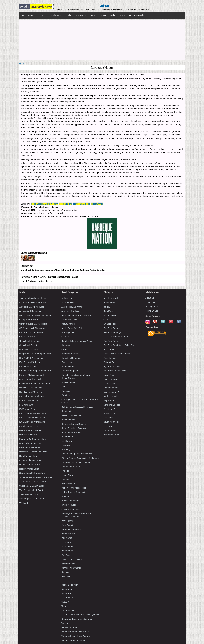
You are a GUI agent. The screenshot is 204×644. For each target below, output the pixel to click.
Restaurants (97, 204)
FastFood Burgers (112, 328)
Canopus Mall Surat (29, 319)
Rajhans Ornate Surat (29, 464)
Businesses (56, 15)
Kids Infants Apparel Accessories (77, 454)
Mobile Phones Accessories (74, 492)
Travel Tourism (68, 610)
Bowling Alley (68, 332)
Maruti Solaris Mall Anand (31, 430)
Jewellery (66, 449)
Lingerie (65, 471)
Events (93, 15)
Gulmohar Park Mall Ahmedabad (35, 384)
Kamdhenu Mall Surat (29, 426)
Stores (122, 15)
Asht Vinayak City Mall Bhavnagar (35, 315)
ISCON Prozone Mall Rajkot (32, 418)
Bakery (107, 307)
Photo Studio (67, 546)
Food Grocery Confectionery (44, 204)
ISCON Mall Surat (28, 409)
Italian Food (109, 375)
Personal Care (68, 534)
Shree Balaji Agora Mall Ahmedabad (36, 477)
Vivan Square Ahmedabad (32, 499)
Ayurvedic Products (70, 311)
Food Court (109, 349)
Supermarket (67, 598)
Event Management (70, 371)
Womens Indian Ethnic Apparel (76, 636)
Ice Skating (67, 441)
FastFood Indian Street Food (117, 337)
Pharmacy (66, 542)
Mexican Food (110, 396)
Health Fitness (68, 420)
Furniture (66, 395)
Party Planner (68, 521)
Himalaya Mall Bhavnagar (31, 388)
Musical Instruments (71, 501)
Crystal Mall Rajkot (28, 345)
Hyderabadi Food (111, 366)
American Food (111, 298)
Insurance (66, 445)
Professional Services (71, 559)
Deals (68, 15)
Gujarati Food (110, 362)
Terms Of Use (152, 311)
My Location (28, 15)
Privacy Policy (152, 306)
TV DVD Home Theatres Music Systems (80, 615)
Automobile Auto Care (72, 307)
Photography (67, 551)
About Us (150, 298)
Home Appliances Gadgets (74, 424)
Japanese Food (111, 379)
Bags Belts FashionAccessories (76, 315)
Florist (64, 387)
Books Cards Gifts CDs (72, 328)
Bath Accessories (69, 319)
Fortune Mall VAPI (28, 366)
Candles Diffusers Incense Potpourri (78, 341)
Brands (43, 15)
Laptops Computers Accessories (76, 462)
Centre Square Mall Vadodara (33, 324)
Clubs (64, 349)
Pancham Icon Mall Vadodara (33, 452)
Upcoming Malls (137, 15)
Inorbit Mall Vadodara (29, 401)
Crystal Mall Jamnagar (30, 341)
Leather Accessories (71, 467)
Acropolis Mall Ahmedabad (32, 307)
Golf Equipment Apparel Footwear (77, 407)
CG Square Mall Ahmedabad (33, 328)
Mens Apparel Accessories (74, 488)
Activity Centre (68, 298)
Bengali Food (110, 315)
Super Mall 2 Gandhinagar (32, 486)
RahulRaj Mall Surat (29, 456)
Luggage (65, 479)
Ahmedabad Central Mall (31, 311)
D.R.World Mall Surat (29, 349)
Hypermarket (67, 437)
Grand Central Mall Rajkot (31, 379)
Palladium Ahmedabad (30, 447)
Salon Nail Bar (68, 563)
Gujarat (104, 6)
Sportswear (67, 589)
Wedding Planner (69, 627)
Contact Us (151, 302)
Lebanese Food (111, 388)
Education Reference (71, 358)
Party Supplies (68, 525)
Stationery (66, 593)
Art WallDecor (68, 302)
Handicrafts (67, 411)
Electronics (66, 362)
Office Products (69, 505)
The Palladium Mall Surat (31, 490)
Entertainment (68, 366)
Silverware (66, 576)
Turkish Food (109, 430)
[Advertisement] (102, 40)
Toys (64, 606)
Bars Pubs (108, 311)
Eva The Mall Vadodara (30, 362)
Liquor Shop (67, 475)
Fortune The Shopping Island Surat (36, 371)
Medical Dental (68, 484)
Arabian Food (110, 302)
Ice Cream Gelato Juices (115, 371)
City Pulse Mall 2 (27, 337)
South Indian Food (112, 422)
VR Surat (24, 503)
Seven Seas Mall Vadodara (32, 473)
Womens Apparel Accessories (75, 632)
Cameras (66, 337)
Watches (65, 623)
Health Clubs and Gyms (72, 415)
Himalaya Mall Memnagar (31, 392)
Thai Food (108, 426)
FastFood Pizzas (111, 341)
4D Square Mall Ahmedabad (33, 302)
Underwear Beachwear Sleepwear (77, 619)
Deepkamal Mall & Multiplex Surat (35, 354)
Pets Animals (67, 538)
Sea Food (108, 418)
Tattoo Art (66, 602)
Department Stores (70, 354)
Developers (80, 15)
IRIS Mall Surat (26, 405)
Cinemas (66, 345)
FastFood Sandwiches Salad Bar (119, 345)
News (103, 15)
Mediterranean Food (113, 392)
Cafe (106, 319)
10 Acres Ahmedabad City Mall (34, 298)
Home (22, 63)
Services (65, 572)
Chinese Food (110, 324)
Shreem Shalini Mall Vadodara (33, 481)
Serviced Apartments (71, 568)
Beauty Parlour (68, 324)
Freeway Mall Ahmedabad (31, 375)
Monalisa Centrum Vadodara (33, 439)
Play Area (66, 555)
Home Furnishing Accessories (75, 428)
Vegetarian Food (111, 435)
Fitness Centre (68, 382)
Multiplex (66, 496)
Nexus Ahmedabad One (30, 443)
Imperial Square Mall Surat (32, 396)
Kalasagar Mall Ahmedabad (32, 422)
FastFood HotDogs (112, 332)
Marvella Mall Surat (28, 435)
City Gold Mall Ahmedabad (32, 332)
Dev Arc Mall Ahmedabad (31, 358)
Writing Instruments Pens (73, 640)
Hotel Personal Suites (71, 432)
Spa (63, 580)
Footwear (66, 391)
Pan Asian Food (111, 409)
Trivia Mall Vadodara (29, 494)
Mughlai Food (110, 401)
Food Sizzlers (66, 204)
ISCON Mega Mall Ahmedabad (34, 413)
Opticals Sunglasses (71, 509)
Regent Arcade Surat (29, 469)
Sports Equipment (70, 585)
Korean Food (109, 384)
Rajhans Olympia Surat (30, 460)
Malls (112, 15)
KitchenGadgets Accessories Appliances (80, 458)
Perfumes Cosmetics (71, 529)
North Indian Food (82, 204)
